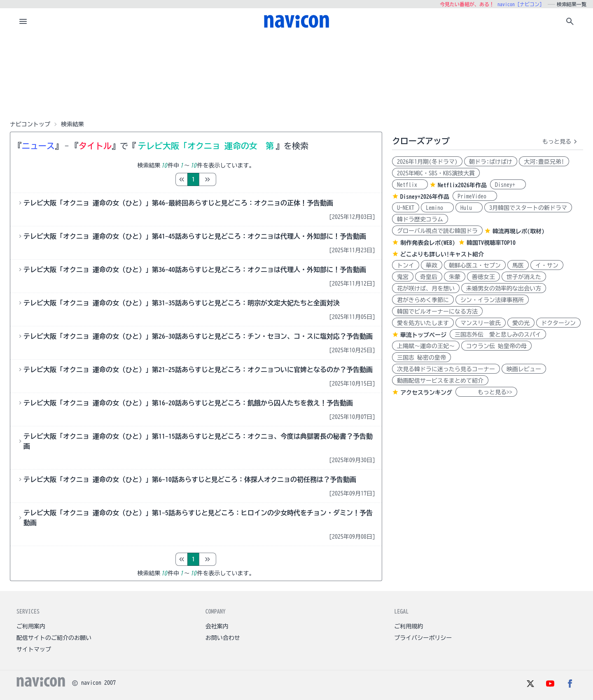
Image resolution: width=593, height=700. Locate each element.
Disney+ (508, 185)
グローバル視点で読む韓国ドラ (437, 231)
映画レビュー (524, 369)
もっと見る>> (486, 392)
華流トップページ (423, 335)
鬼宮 (403, 277)
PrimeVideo (475, 196)
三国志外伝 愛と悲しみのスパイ (498, 335)
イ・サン (547, 265)
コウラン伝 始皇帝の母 (496, 346)
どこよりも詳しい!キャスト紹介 (442, 254)
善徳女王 (483, 277)
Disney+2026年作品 (425, 197)
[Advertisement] (296, 76)
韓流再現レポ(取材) (518, 231)
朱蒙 (455, 277)
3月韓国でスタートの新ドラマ (528, 208)
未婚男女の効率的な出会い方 (504, 288)
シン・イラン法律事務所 (492, 300)
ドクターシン (558, 323)
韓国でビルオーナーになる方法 (437, 312)
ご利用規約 (409, 626)
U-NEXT (406, 208)
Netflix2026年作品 (462, 185)
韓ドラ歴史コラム (420, 219)
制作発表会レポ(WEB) (428, 243)
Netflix (410, 185)
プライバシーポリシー (423, 638)
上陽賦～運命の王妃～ (426, 346)
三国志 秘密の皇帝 (421, 358)
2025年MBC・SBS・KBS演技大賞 (436, 173)
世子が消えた (524, 277)
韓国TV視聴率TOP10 (491, 243)
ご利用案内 (31, 626)
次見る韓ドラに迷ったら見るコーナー (446, 369)
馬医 (518, 265)
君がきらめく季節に (423, 300)
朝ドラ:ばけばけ (491, 162)
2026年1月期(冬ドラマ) (427, 162)
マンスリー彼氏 (481, 323)
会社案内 (217, 626)
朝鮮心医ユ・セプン (475, 265)
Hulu (469, 208)
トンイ (406, 265)
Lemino (437, 208)
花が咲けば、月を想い (426, 288)
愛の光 (521, 323)
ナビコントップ (30, 124)
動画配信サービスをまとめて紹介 (440, 381)
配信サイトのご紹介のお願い (54, 638)
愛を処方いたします (423, 323)
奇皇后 (429, 277)
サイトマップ (34, 649)
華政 (432, 265)
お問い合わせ (223, 638)
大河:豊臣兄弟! (544, 162)
